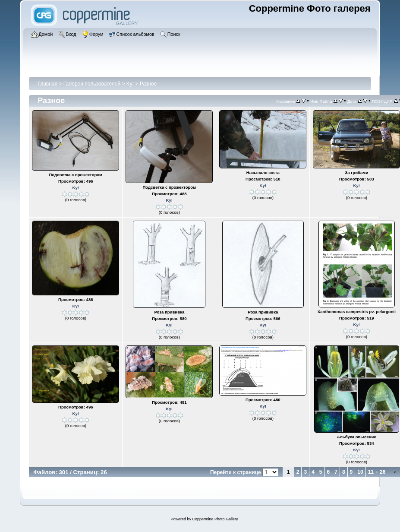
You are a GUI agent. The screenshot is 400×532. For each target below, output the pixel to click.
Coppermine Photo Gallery (215, 519)
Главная (47, 84)
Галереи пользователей (92, 84)
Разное (148, 84)
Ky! (130, 84)
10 (360, 472)
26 (383, 472)
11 (371, 472)
